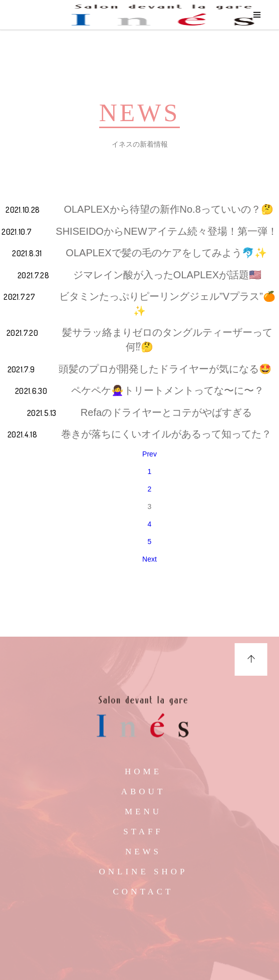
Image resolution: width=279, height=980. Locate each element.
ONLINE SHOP (144, 876)
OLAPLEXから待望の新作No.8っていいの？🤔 (168, 209)
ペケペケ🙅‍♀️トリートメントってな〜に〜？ (168, 390)
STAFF (143, 836)
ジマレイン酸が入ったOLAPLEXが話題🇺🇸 (167, 275)
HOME (143, 776)
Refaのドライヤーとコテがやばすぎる (166, 412)
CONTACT (144, 896)
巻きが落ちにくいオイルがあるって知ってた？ (166, 434)
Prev (150, 454)
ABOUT (144, 796)
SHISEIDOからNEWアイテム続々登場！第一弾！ (166, 231)
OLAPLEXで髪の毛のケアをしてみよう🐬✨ (166, 253)
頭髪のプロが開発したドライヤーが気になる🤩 (165, 369)
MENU (143, 816)
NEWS (143, 856)
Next (150, 559)
